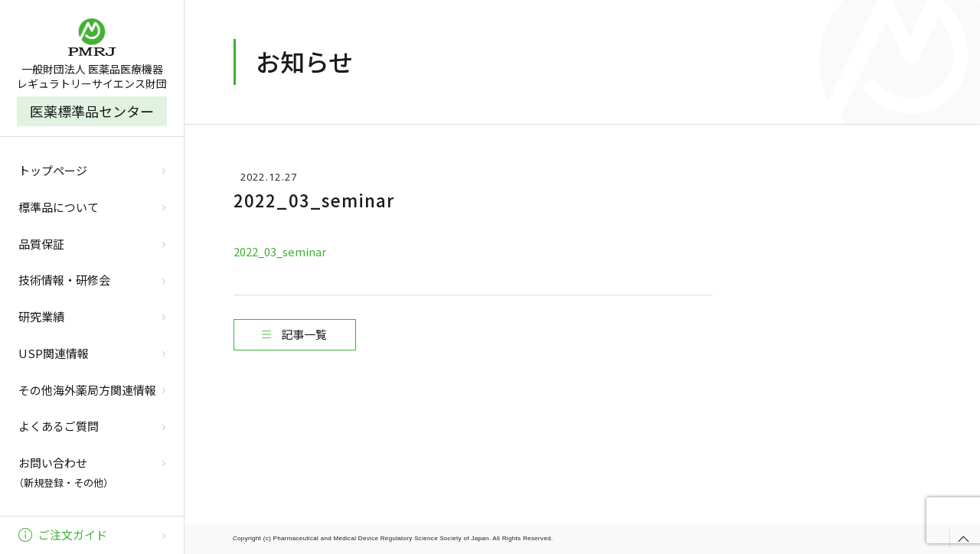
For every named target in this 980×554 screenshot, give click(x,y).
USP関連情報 (54, 353)
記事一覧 (304, 334)
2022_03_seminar (280, 251)
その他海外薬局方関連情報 (87, 390)
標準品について (59, 207)
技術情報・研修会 (64, 280)
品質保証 (41, 244)
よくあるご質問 (59, 426)
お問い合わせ (90, 473)
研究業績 (41, 316)
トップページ (53, 170)
